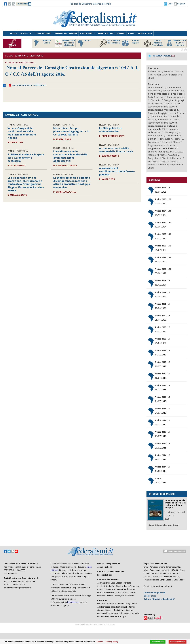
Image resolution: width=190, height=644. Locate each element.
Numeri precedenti (66, 33)
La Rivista (26, 33)
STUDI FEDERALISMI (162, 494)
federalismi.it (73, 602)
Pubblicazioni (106, 33)
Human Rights (130, 43)
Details (100, 642)
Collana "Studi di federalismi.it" (159, 599)
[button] (168, 4)
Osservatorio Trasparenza (109, 43)
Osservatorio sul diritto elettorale (65, 43)
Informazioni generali (155, 593)
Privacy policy (112, 642)
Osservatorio (43, 33)
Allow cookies (158, 642)
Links (131, 33)
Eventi (121, 33)
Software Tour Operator (95, 628)
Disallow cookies (178, 642)
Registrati (180, 4)
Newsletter (145, 33)
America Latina (42, 43)
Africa (84, 43)
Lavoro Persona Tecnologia (153, 43)
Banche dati (87, 33)
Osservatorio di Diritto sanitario (176, 43)
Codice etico (150, 596)
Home (13, 33)
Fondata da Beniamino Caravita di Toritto (90, 4)
